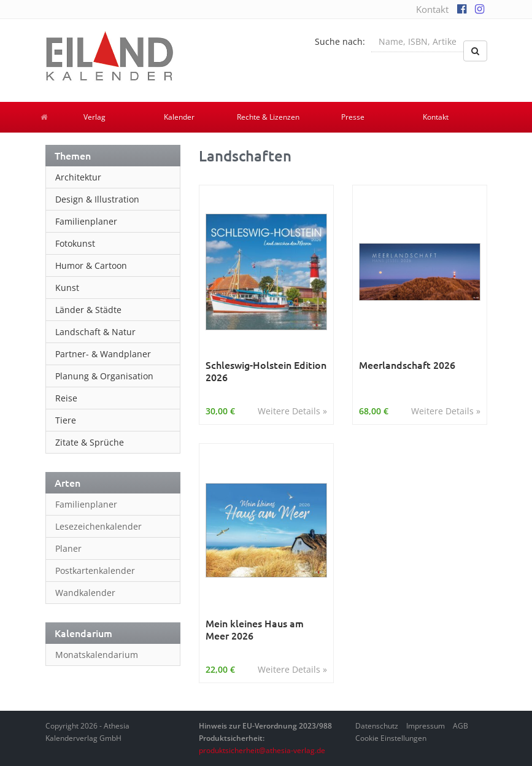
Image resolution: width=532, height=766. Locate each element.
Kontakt (432, 9)
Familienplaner (86, 221)
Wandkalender (85, 593)
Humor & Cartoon (91, 265)
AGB (461, 726)
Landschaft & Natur (95, 332)
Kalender (179, 117)
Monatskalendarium (97, 655)
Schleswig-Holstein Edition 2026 (266, 371)
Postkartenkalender (95, 571)
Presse (353, 117)
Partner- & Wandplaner (103, 354)
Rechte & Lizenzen (268, 117)
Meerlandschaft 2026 (407, 365)
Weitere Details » (292, 411)
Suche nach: (340, 41)
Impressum (426, 726)
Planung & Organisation (104, 376)
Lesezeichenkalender (98, 526)
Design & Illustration (97, 199)
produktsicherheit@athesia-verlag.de (262, 750)
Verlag (94, 117)
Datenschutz (377, 726)
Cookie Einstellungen (391, 738)
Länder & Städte (88, 310)
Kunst (67, 288)
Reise (66, 398)
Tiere (66, 420)
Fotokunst (75, 243)
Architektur (78, 177)
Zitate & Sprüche (90, 442)
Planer (68, 548)
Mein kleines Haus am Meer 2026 (255, 629)
